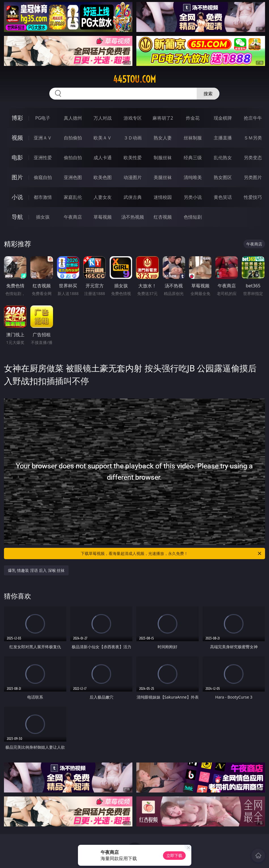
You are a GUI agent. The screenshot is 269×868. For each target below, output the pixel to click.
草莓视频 (103, 217)
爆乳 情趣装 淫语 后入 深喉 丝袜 (36, 570)
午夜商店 (73, 217)
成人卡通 (103, 158)
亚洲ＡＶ (43, 138)
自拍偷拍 (73, 138)
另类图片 (253, 177)
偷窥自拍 (43, 177)
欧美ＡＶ (103, 138)
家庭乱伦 (73, 197)
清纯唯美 (193, 177)
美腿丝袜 (163, 177)
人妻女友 (103, 197)
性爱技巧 (253, 197)
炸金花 (193, 118)
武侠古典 (133, 197)
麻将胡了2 (163, 118)
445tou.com (134, 79)
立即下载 (174, 855)
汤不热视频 (133, 217)
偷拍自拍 (73, 158)
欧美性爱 (133, 158)
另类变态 (253, 158)
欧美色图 (103, 177)
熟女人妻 (163, 138)
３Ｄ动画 (133, 138)
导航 (17, 217)
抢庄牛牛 (253, 118)
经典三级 (193, 158)
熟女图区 (223, 177)
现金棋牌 (223, 118)
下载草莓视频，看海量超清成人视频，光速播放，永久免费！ (171, 553)
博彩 (17, 118)
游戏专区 (133, 118)
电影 (17, 157)
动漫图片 (133, 177)
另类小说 (193, 197)
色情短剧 (193, 217)
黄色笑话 (223, 197)
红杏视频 (163, 217)
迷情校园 (163, 197)
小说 (17, 197)
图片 (17, 177)
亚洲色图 (73, 177)
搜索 (208, 94)
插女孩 (43, 217)
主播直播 (223, 138)
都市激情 (43, 197)
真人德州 (73, 118)
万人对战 (103, 118)
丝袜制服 (193, 138)
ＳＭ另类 (253, 138)
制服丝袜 (163, 158)
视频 (17, 138)
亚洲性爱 (43, 158)
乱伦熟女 (223, 158)
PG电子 (43, 118)
